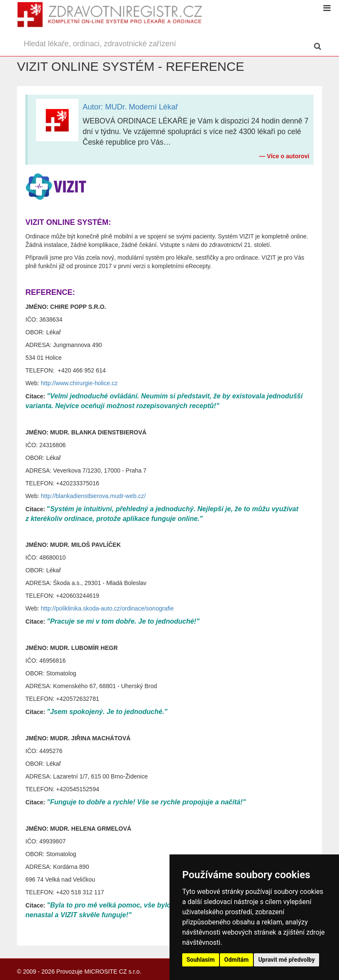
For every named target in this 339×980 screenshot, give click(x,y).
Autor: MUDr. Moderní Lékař (130, 107)
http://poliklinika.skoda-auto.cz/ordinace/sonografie (107, 608)
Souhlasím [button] (201, 960)
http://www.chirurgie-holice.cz (79, 383)
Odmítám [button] (236, 960)
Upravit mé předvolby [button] (286, 960)
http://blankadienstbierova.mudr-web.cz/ (93, 496)
